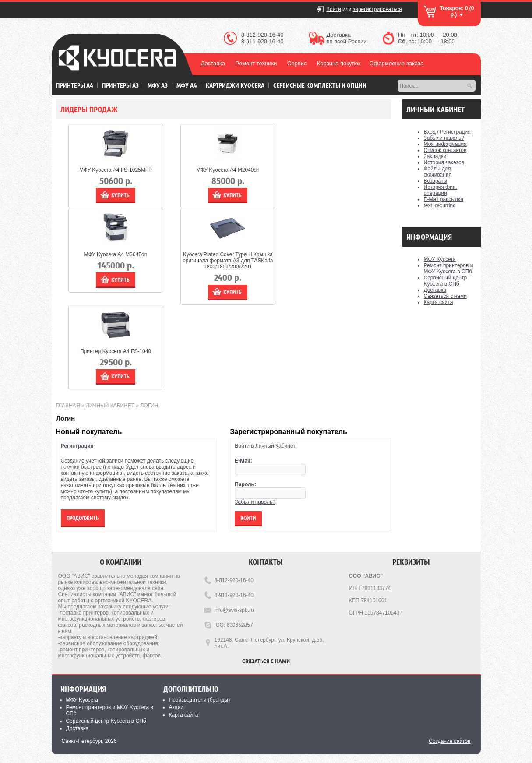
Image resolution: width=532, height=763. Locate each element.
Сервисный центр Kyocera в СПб (446, 281)
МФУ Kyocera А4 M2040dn (228, 170)
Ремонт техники (256, 63)
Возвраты (436, 181)
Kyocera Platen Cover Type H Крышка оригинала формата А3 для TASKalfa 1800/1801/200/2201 (228, 261)
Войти (334, 9)
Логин (149, 406)
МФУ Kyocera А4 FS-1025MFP (116, 170)
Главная (68, 406)
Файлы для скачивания (438, 172)
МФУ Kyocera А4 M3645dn (116, 254)
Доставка (213, 63)
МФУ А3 (158, 85)
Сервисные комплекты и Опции (320, 85)
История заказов (444, 162)
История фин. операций (440, 190)
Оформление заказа (396, 63)
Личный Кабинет (110, 406)
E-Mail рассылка (444, 199)
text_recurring (440, 205)
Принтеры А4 (75, 85)
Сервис (297, 63)
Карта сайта (439, 302)
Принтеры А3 (120, 85)
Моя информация (445, 144)
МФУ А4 (187, 85)
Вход (430, 132)
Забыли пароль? (444, 138)
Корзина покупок (339, 63)
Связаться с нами (445, 296)
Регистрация (455, 132)
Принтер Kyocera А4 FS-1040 (116, 351)
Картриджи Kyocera (235, 85)
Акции (176, 707)
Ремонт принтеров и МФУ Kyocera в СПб (449, 268)
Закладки (435, 156)
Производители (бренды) (200, 700)
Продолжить (83, 518)
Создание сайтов (449, 741)
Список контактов (445, 150)
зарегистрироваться (377, 9)
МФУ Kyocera (440, 259)
